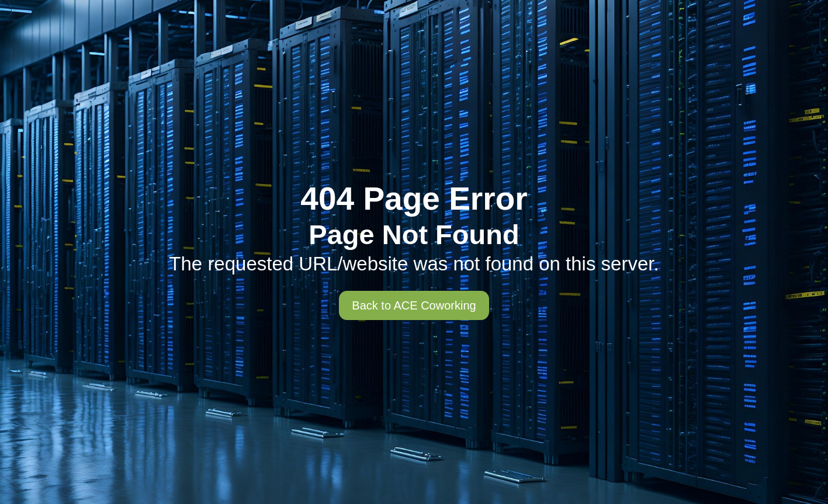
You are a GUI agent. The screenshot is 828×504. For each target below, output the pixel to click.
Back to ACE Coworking (414, 305)
